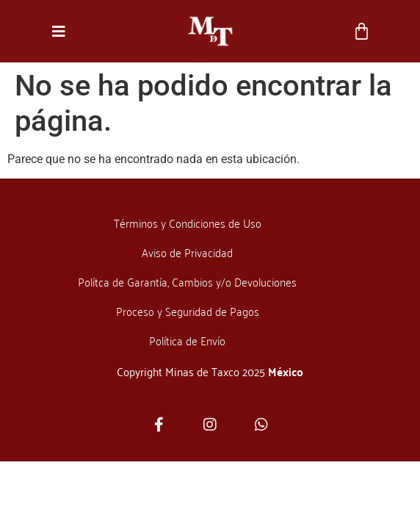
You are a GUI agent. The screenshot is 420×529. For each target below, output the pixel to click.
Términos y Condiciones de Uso (188, 223)
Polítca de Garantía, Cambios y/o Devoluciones (187, 281)
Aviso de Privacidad (187, 252)
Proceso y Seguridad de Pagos (188, 311)
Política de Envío (187, 340)
